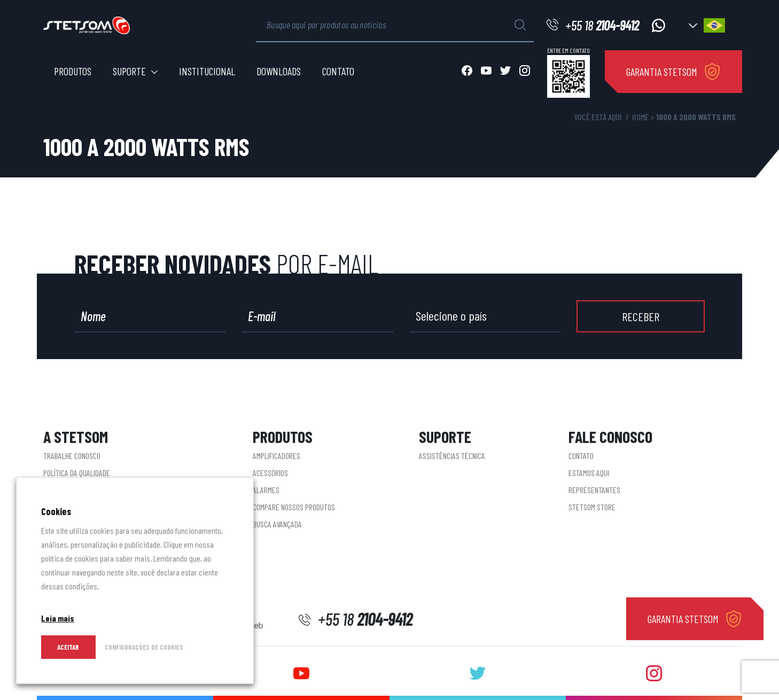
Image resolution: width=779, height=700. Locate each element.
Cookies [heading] (56, 511)
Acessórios (270, 473)
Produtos (73, 71)
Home (640, 117)
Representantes (594, 490)
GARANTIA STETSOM (662, 72)
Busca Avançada (277, 524)
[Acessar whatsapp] (659, 25)
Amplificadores (276, 456)
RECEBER (641, 316)
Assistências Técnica (452, 456)
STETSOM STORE (592, 507)
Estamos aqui (589, 473)
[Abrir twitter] (505, 72)
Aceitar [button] (68, 647)
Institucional (207, 71)
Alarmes (266, 490)
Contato (338, 71)
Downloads (279, 71)
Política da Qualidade (77, 473)
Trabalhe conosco (72, 456)
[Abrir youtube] (486, 72)
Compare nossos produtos (294, 507)
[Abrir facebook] (467, 72)
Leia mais (58, 618)
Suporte (129, 71)
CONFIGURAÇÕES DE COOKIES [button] (144, 647)
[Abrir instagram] (525, 72)
